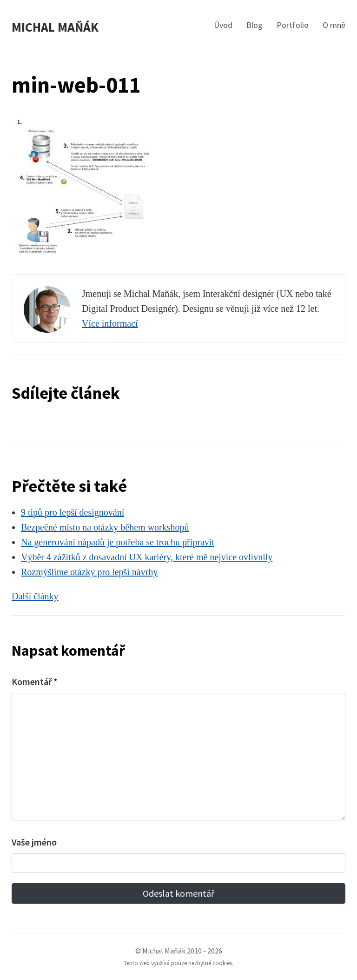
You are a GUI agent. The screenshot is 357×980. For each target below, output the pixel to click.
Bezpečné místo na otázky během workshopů (105, 527)
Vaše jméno (34, 842)
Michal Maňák (55, 27)
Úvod (223, 25)
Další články (35, 596)
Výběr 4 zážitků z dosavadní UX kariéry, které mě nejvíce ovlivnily (147, 557)
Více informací (110, 323)
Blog (255, 25)
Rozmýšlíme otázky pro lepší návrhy (89, 572)
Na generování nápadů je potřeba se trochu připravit (118, 542)
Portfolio (293, 25)
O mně (334, 25)
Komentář (35, 681)
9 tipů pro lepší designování (73, 512)
